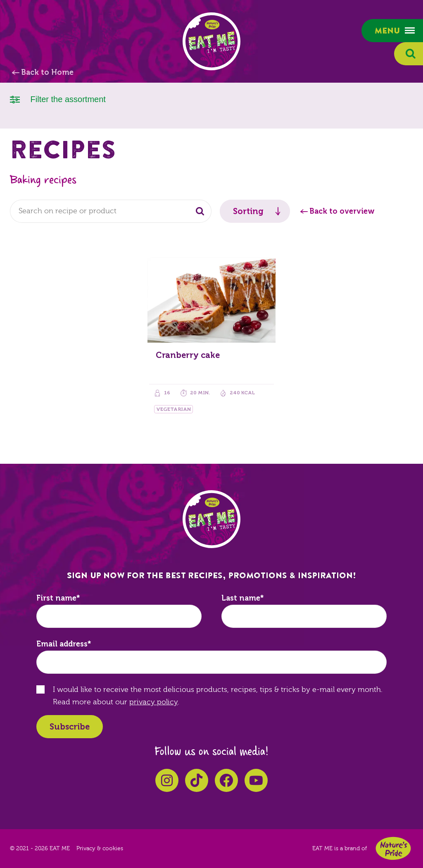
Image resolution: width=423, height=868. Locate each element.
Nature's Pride (393, 848)
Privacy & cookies (100, 849)
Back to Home (47, 72)
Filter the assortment (58, 99)
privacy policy (153, 702)
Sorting (248, 211)
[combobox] (111, 211)
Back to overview (342, 211)
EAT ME (211, 41)
